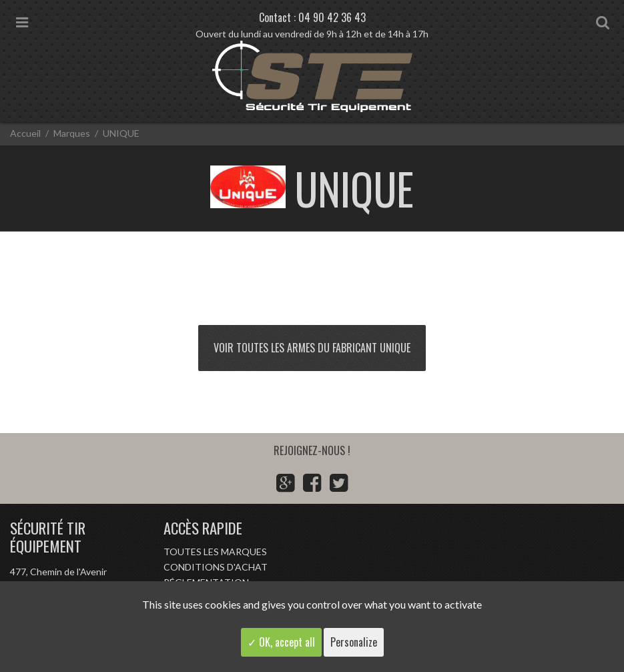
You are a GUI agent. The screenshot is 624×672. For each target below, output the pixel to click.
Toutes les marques (215, 552)
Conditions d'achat (216, 567)
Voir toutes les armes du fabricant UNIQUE (312, 348)
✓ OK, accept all (281, 642)
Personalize (354, 642)
